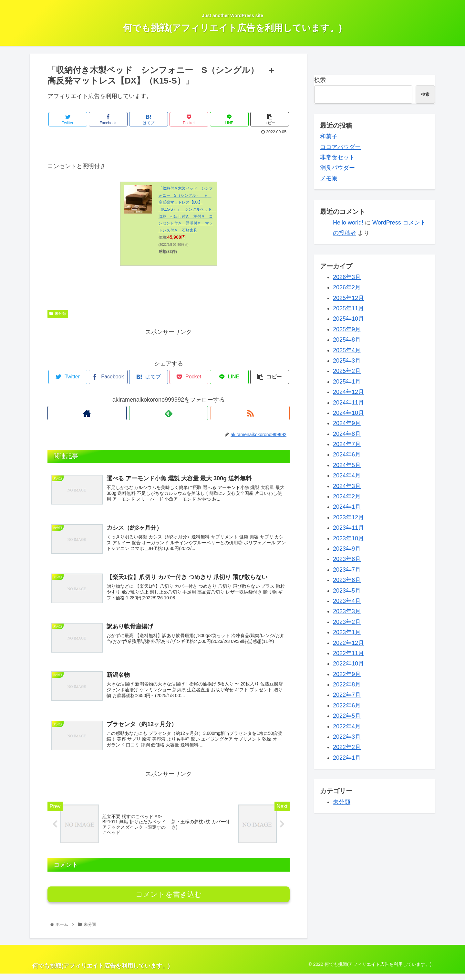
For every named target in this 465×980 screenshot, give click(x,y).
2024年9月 (347, 423)
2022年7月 (347, 695)
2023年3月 (347, 611)
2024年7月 (347, 444)
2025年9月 (347, 329)
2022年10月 (348, 664)
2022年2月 (347, 747)
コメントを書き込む (169, 901)
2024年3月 (347, 486)
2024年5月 (347, 465)
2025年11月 (348, 308)
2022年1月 (347, 758)
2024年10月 (348, 413)
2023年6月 (347, 580)
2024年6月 (347, 455)
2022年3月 (347, 737)
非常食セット (337, 157)
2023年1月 (347, 632)
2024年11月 (348, 403)
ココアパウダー (340, 147)
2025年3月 (347, 361)
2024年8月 (347, 434)
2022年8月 (347, 685)
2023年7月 (347, 570)
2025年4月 (347, 350)
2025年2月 (347, 371)
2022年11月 (348, 653)
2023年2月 (347, 622)
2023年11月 (348, 528)
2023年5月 (347, 591)
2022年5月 (347, 716)
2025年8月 (347, 340)
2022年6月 (347, 705)
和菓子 (329, 136)
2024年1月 (347, 507)
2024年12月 (348, 392)
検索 (320, 80)
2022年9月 (347, 674)
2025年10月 (348, 319)
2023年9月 (347, 549)
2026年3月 (347, 277)
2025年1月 (347, 382)
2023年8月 (347, 559)
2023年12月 (348, 517)
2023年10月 (348, 538)
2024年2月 (347, 496)
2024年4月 (347, 475)
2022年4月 (347, 726)
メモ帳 (329, 178)
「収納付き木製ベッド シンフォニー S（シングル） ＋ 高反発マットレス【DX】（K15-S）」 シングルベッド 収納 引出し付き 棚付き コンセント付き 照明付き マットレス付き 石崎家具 (187, 209)
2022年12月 (348, 643)
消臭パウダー (337, 168)
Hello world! (348, 223)
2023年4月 (347, 601)
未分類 (58, 314)
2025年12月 (348, 298)
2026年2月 (347, 287)
